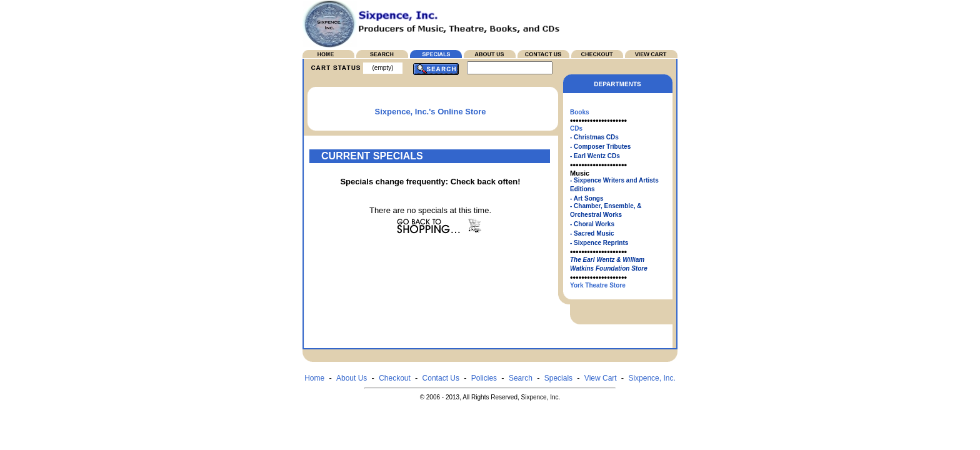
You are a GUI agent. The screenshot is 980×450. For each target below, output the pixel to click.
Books (580, 112)
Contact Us (441, 378)
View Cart (601, 378)
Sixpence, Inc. (652, 378)
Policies (484, 378)
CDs (576, 128)
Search (521, 378)
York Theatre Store (598, 285)
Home (314, 378)
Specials (558, 378)
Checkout (395, 378)
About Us (352, 378)
